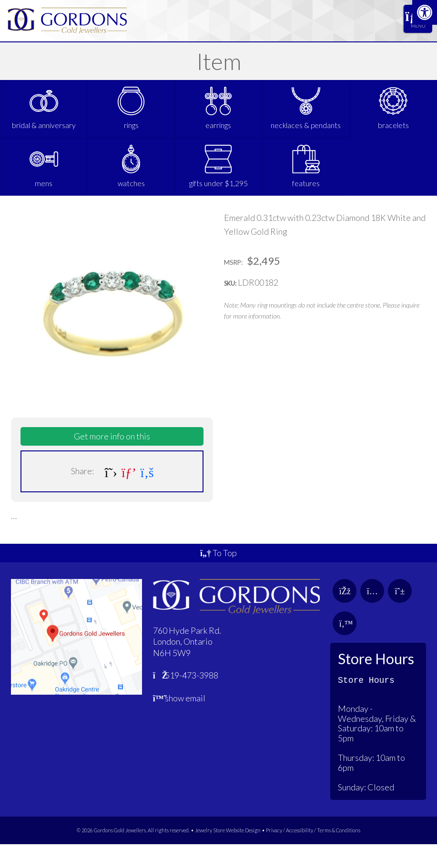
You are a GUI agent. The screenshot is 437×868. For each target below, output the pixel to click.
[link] (425, 12)
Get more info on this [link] (112, 460)
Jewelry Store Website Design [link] (228, 854)
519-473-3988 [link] (186, 699)
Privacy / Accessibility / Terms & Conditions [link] (313, 854)
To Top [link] (218, 577)
